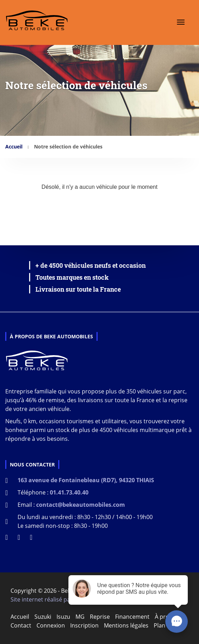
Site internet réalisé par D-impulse (56, 599)
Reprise (100, 617)
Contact (21, 625)
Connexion (51, 625)
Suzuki (43, 617)
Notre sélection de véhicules (68, 147)
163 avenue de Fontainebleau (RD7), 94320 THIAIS (86, 480)
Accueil (14, 147)
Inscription (84, 625)
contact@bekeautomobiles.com (81, 505)
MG (80, 617)
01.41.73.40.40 (69, 492)
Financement (132, 617)
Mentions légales (126, 625)
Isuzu (63, 617)
